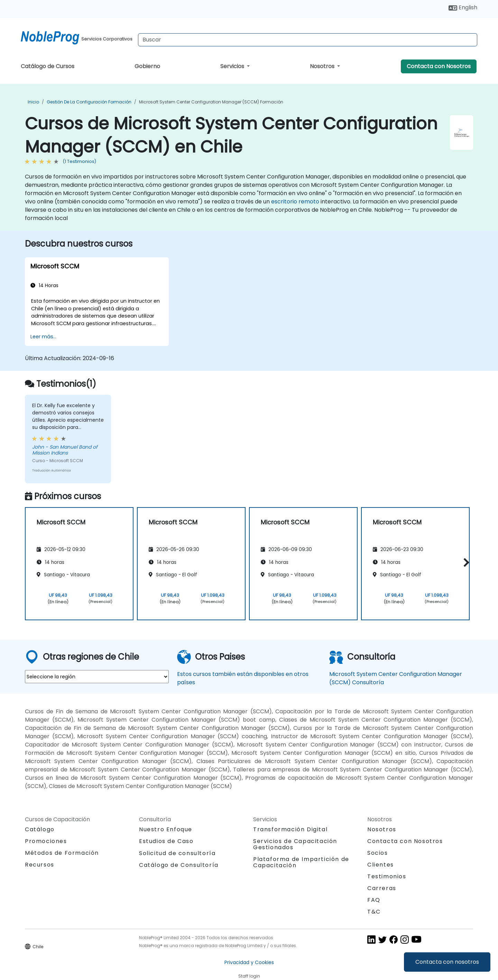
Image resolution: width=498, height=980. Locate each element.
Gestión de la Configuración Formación (89, 102)
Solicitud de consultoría (177, 853)
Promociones (46, 841)
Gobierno (147, 66)
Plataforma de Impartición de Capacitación (301, 862)
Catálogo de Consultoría (179, 865)
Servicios (233, 66)
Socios (378, 853)
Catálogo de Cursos (48, 66)
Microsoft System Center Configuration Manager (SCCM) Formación (211, 102)
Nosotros (323, 66)
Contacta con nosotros (447, 962)
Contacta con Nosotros (439, 66)
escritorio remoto (295, 202)
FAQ (374, 900)
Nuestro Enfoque (166, 829)
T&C (374, 912)
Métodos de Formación (62, 853)
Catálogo (40, 829)
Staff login (249, 976)
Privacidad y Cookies (249, 962)
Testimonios (387, 876)
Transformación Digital (290, 829)
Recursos (40, 865)
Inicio (33, 102)
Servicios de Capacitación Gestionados (295, 844)
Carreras (382, 888)
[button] (465, 563)
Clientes (381, 865)
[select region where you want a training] (97, 677)
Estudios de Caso (166, 841)
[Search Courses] (308, 40)
